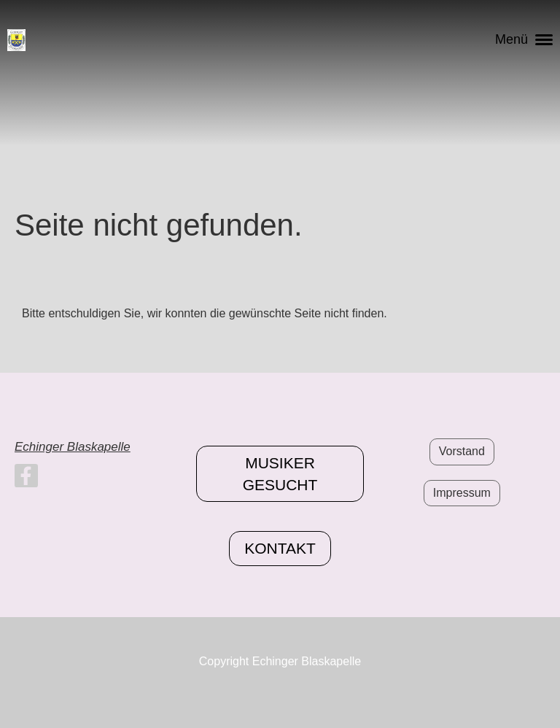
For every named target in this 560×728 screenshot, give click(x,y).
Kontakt (280, 548)
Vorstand (462, 451)
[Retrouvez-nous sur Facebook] (26, 479)
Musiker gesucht (280, 473)
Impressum (462, 493)
